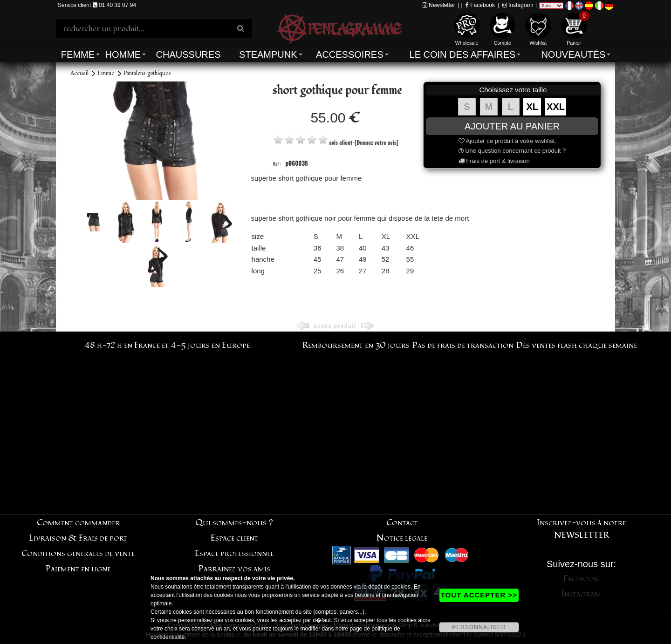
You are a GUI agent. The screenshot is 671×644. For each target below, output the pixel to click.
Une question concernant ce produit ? (512, 151)
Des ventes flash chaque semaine (577, 345)
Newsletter (439, 5)
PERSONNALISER (479, 627)
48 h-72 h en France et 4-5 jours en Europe (167, 345)
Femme (78, 54)
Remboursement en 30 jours (356, 345)
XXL (556, 107)
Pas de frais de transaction (463, 345)
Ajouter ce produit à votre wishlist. (507, 141)
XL (533, 107)
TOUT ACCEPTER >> (479, 595)
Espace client (234, 538)
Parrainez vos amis (234, 569)
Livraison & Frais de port (78, 538)
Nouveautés (573, 54)
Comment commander (78, 523)
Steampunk (268, 54)
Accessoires (349, 54)
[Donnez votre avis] (376, 142)
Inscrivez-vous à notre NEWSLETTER (581, 529)
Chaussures (188, 54)
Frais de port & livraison (494, 161)
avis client (341, 142)
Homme (123, 54)
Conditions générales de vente (78, 553)
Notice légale (402, 538)
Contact (402, 523)
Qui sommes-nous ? (234, 523)
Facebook (480, 5)
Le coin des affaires (463, 54)
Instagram (518, 5)
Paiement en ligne (78, 569)
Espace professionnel (234, 553)
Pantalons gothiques (147, 73)
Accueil (79, 73)
